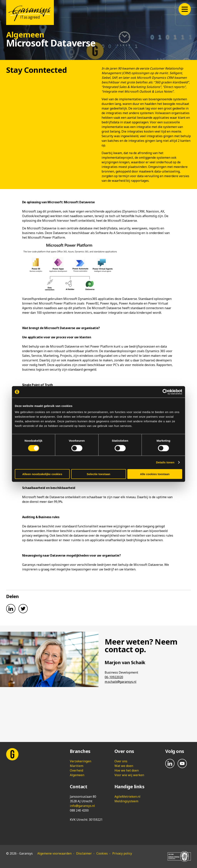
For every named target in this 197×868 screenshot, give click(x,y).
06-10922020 (114, 677)
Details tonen (165, 462)
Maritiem (77, 766)
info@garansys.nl (82, 806)
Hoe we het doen (127, 770)
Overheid (76, 770)
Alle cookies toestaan (155, 474)
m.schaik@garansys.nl (121, 682)
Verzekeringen (81, 761)
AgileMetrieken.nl (127, 797)
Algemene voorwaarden (54, 853)
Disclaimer (84, 853)
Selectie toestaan (99, 474)
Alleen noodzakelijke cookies (42, 474)
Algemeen (77, 775)
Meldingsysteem (126, 801)
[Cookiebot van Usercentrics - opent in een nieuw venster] (165, 392)
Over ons (121, 761)
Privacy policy (122, 853)
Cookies (102, 853)
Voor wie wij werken (129, 775)
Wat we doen (124, 766)
